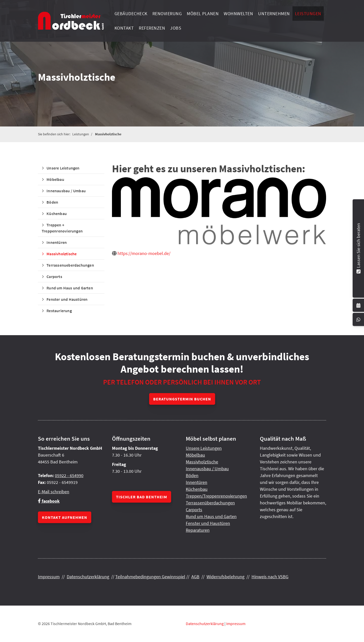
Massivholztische (108, 134)
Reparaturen (198, 530)
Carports (54, 276)
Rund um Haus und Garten (70, 288)
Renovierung (167, 14)
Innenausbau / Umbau (66, 191)
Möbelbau (55, 179)
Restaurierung (59, 311)
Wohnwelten (238, 14)
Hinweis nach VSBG (270, 577)
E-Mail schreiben (54, 492)
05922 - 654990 (69, 475)
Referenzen (152, 28)
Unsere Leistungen (63, 168)
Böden (52, 202)
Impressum (49, 577)
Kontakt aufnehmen (65, 517)
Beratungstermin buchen (182, 399)
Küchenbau (57, 213)
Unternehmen (274, 14)
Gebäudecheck (131, 14)
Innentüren (57, 242)
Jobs (176, 28)
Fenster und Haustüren (67, 299)
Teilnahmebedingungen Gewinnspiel (150, 577)
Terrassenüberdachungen (210, 503)
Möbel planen (203, 14)
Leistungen (308, 14)
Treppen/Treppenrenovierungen (216, 496)
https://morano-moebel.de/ (144, 253)
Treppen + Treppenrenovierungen (62, 228)
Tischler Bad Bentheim (142, 497)
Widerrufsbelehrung (225, 577)
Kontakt (124, 28)
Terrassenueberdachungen (70, 265)
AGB (195, 577)
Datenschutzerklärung (88, 577)
